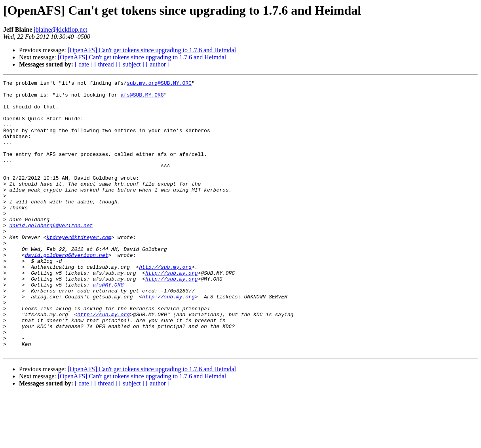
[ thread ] (106, 64)
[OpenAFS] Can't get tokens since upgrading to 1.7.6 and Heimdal (152, 50)
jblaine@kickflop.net (60, 29)
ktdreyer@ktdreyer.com (79, 269)
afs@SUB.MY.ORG (142, 98)
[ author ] (158, 64)
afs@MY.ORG (108, 326)
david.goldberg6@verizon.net (51, 255)
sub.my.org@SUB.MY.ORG (159, 84)
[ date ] (84, 64)
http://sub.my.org (165, 305)
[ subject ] (132, 64)
